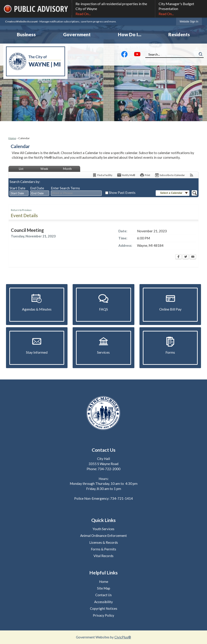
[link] (189, 21)
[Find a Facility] (102, 175)
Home (12, 138)
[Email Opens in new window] (193, 257)
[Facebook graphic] (124, 55)
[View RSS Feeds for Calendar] (192, 175)
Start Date (17, 188)
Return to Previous (21, 210)
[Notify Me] (126, 175)
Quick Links (103, 520)
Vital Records (103, 556)
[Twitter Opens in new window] (186, 257)
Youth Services (103, 529)
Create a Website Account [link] (21, 21)
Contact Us (103, 595)
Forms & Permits (103, 549)
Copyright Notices (104, 608)
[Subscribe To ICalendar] (170, 175)
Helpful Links (103, 573)
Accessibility (103, 602)
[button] (201, 54)
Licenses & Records (104, 542)
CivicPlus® (123, 637)
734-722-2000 (109, 469)
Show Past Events (122, 193)
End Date (37, 188)
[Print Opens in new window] (145, 175)
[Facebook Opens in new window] (178, 257)
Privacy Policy (103, 615)
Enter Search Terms (65, 188)
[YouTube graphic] (137, 55)
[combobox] (19, 193)
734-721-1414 (121, 498)
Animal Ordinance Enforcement (103, 536)
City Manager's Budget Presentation (181, 9)
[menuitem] (26, 34)
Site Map (104, 588)
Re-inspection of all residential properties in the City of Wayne (113, 9)
